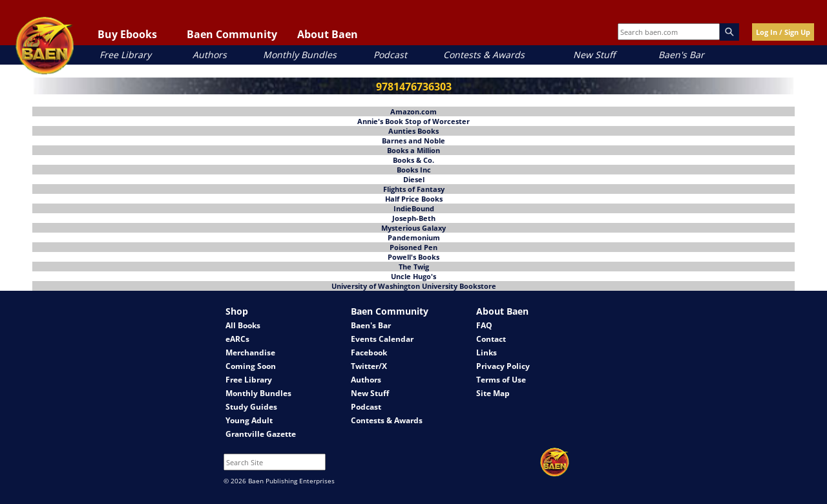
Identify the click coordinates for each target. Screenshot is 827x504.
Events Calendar (382, 339)
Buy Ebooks (127, 34)
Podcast (390, 55)
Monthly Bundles (300, 55)
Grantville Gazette (261, 434)
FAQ (484, 325)
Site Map (493, 393)
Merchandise (250, 352)
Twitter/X (369, 366)
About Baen (328, 34)
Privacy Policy (503, 366)
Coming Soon (251, 366)
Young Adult (249, 420)
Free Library (125, 55)
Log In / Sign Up (783, 32)
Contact (491, 339)
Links (487, 352)
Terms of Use (501, 380)
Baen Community (232, 34)
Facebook (369, 352)
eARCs (237, 339)
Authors (210, 55)
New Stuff (594, 55)
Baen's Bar (681, 55)
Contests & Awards (484, 55)
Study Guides (251, 407)
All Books (243, 325)
